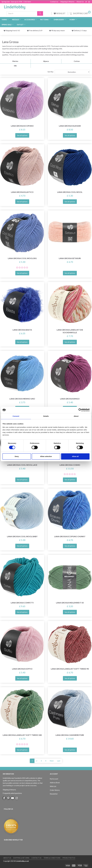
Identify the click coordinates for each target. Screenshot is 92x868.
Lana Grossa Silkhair (70, 126)
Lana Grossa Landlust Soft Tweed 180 (22, 735)
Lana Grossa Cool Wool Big (22, 258)
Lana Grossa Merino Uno (22, 399)
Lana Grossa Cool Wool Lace (22, 465)
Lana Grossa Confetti (22, 603)
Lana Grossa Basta (22, 330)
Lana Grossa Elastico (22, 192)
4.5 (19, 30)
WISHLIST (60, 13)
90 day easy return (58, 30)
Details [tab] (46, 416)
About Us (80, 2)
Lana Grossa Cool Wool (70, 192)
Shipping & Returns (67, 2)
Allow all (75, 456)
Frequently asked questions (12, 793)
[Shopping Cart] (80, 13)
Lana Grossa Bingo (70, 399)
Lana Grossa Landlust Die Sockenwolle (70, 331)
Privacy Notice (69, 858)
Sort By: (51, 72)
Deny (17, 456)
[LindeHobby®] (15, 7)
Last (59, 761)
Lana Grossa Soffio (22, 669)
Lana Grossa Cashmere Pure (70, 735)
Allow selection (46, 456)
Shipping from (11, 30)
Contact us (54, 2)
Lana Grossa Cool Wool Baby (22, 536)
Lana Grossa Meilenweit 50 (70, 603)
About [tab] (76, 416)
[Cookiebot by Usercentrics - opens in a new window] (80, 410)
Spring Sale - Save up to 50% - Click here (16, 2)
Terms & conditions (52, 858)
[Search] (40, 13)
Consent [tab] (16, 416)
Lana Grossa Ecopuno (22, 126)
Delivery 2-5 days (80, 30)
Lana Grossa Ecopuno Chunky (70, 536)
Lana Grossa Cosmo (70, 465)
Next (52, 761)
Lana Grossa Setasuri (70, 258)
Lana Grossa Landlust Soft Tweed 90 (70, 669)
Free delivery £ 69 (36, 30)
